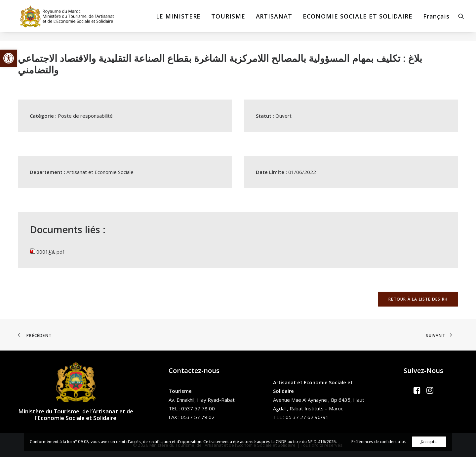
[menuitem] (178, 21)
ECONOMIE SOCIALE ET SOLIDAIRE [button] (358, 21)
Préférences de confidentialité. (379, 442)
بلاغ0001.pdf (50, 252)
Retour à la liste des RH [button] (418, 299)
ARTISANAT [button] (274, 21)
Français (436, 21)
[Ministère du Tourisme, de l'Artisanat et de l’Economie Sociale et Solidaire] (63, 21)
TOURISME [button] (228, 21)
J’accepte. (429, 442)
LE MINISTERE (178, 21)
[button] (9, 58)
